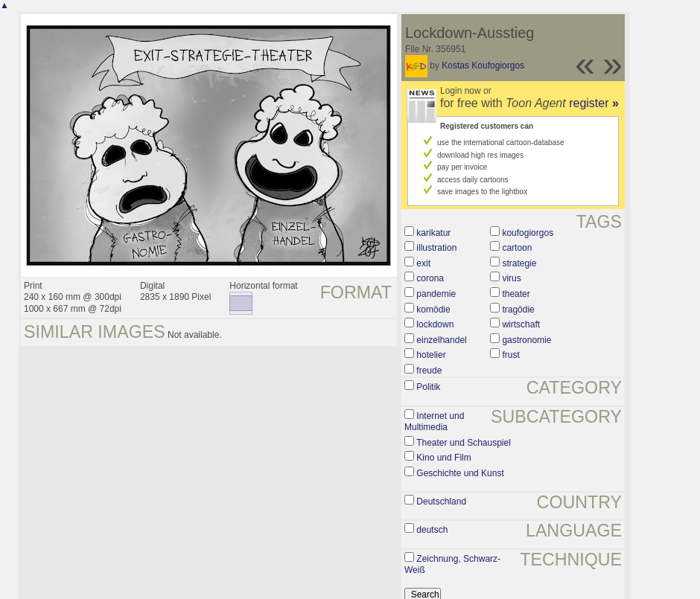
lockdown (435, 324)
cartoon (517, 248)
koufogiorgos (528, 233)
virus (511, 278)
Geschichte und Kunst (460, 473)
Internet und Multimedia (434, 422)
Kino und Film (443, 458)
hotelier (431, 355)
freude (429, 371)
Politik (428, 387)
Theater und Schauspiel (464, 443)
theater (516, 294)
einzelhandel (441, 340)
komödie (433, 310)
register (594, 103)
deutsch (432, 530)
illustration (436, 248)
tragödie (518, 310)
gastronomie (526, 340)
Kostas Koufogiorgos (483, 65)
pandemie (436, 294)
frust (510, 355)
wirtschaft (521, 324)
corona (430, 278)
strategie (519, 263)
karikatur (433, 233)
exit (423, 263)
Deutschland (441, 502)
